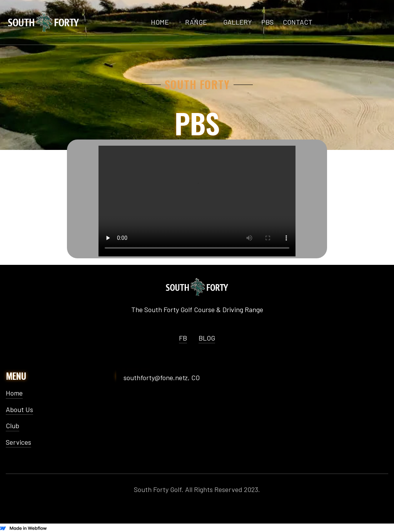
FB (183, 338)
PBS (267, 22)
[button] (196, 22)
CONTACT (298, 22)
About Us (19, 409)
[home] (43, 22)
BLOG (207, 338)
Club (13, 426)
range (196, 22)
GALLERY (238, 22)
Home (14, 393)
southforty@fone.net (154, 378)
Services (18, 442)
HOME (160, 22)
